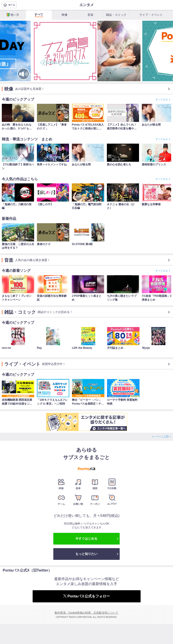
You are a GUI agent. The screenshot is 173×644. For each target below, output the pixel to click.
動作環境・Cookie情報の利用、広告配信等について (86, 613)
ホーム (9, 5)
